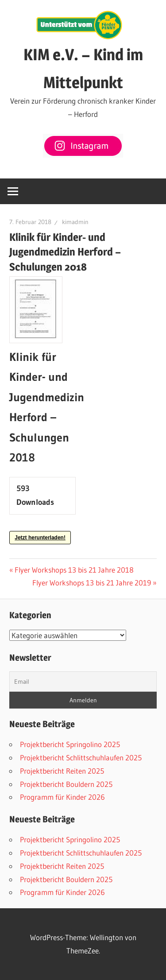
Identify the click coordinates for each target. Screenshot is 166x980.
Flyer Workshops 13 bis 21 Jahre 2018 (74, 570)
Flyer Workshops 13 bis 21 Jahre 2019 (92, 583)
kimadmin (75, 222)
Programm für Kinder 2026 (62, 797)
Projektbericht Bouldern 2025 (66, 784)
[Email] (83, 682)
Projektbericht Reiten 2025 (62, 771)
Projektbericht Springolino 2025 (70, 744)
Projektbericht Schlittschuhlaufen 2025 (81, 757)
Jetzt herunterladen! (40, 538)
